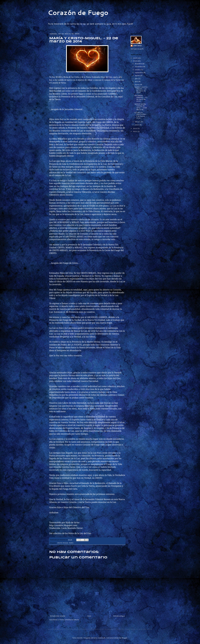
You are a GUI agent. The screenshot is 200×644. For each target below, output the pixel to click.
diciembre (139, 64)
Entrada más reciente (58, 616)
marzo (137, 85)
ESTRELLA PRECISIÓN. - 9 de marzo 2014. (141, 115)
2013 (135, 128)
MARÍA (71, 543)
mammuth (102, 638)
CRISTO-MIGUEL (63, 543)
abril (137, 81)
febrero (138, 122)
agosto (138, 75)
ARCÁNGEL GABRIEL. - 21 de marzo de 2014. (141, 98)
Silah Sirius (137, 46)
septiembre (139, 73)
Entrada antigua (119, 616)
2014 (135, 61)
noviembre (139, 67)
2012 (135, 131)
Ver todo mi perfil (137, 49)
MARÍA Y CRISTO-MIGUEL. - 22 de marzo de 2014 (141, 90)
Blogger (124, 638)
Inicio (89, 616)
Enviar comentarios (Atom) (69, 620)
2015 (135, 58)
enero (137, 125)
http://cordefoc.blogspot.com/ (63, 525)
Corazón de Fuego (78, 12)
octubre (138, 70)
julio (137, 79)
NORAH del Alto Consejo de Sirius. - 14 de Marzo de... (141, 107)
